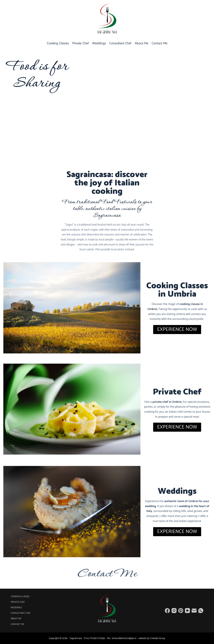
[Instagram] (174, 611)
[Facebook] (167, 611)
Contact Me (159, 43)
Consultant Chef (120, 43)
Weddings (99, 43)
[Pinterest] (181, 611)
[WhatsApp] (201, 611)
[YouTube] (187, 611)
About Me (142, 43)
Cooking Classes (58, 43)
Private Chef (81, 43)
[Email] (194, 611)
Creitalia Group (158, 638)
